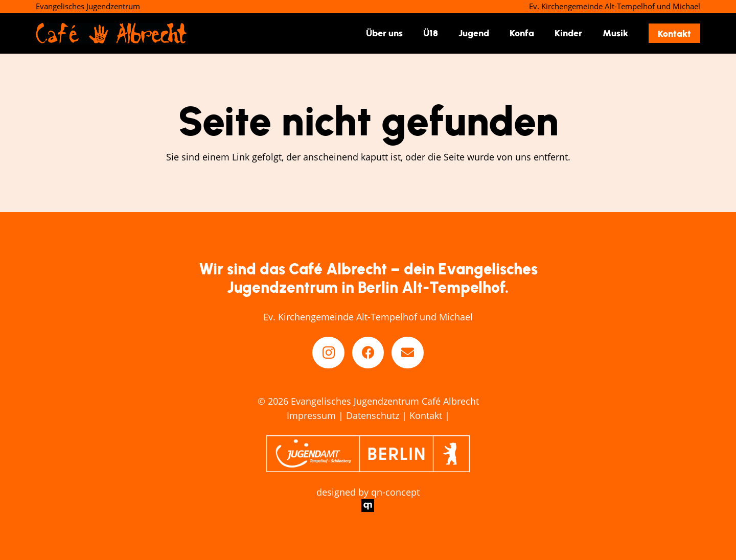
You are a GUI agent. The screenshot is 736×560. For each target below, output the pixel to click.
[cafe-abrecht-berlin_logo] (112, 33)
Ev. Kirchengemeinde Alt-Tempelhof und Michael (368, 317)
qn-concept (395, 492)
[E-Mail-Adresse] (408, 353)
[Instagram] (328, 353)
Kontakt (426, 415)
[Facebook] (368, 353)
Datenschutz (373, 415)
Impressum (311, 415)
